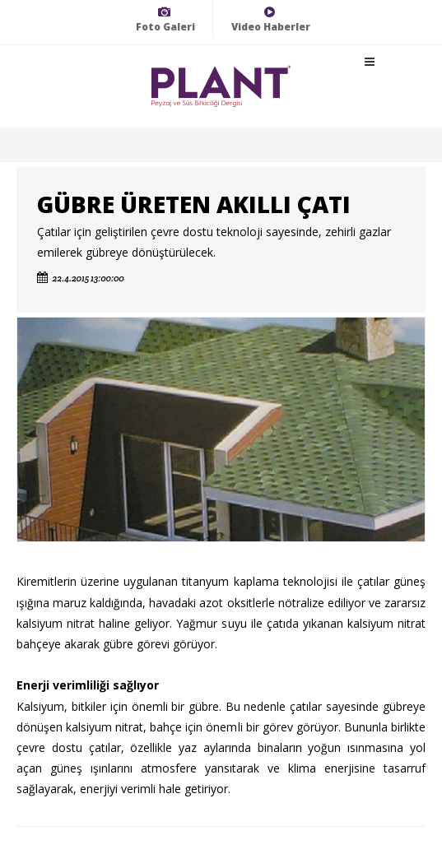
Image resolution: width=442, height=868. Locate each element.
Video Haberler (271, 19)
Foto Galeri (165, 19)
